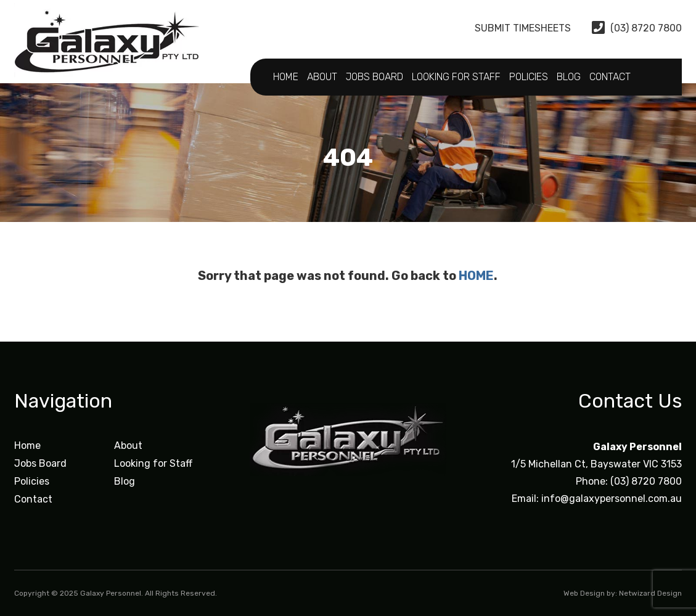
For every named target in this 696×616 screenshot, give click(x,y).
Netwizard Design (650, 593)
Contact (610, 77)
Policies (529, 77)
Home (286, 77)
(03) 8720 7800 (637, 28)
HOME (476, 276)
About (322, 77)
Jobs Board (375, 77)
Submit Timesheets (513, 28)
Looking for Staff (456, 77)
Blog (569, 77)
